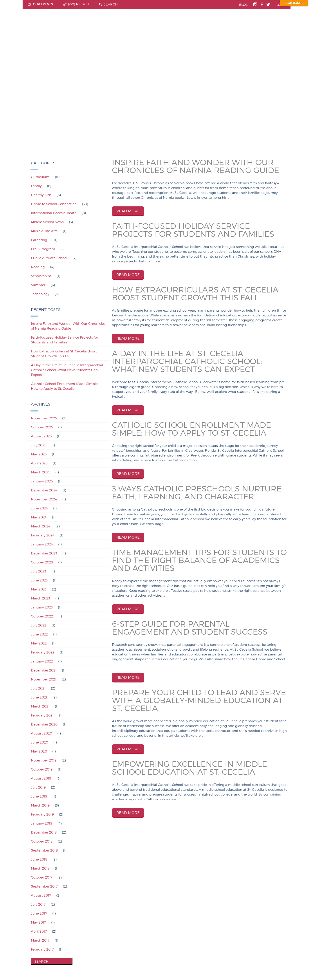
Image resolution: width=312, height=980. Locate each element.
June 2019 (39, 796)
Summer (38, 285)
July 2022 (39, 625)
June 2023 (39, 580)
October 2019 (42, 769)
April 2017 (39, 931)
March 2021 (40, 706)
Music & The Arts (44, 231)
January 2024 (42, 544)
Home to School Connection (54, 204)
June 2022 (39, 634)
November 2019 (44, 760)
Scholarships (41, 276)
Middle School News (47, 222)
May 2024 (39, 517)
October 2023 (42, 562)
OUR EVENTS (43, 4)
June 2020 (40, 742)
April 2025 (39, 463)
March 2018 (40, 868)
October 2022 (42, 616)
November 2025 (44, 418)
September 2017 (44, 886)
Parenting (39, 240)
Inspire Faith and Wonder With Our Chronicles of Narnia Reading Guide (68, 326)
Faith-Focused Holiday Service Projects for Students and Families (65, 340)
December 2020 (44, 724)
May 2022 (39, 643)
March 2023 (41, 598)
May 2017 (38, 922)
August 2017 (41, 895)
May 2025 (39, 454)
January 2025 (42, 481)
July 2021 (38, 688)
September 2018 (44, 850)
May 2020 (39, 751)
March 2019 (40, 805)
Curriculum (40, 177)
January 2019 (42, 823)
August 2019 (41, 778)
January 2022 (42, 661)
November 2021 (44, 679)
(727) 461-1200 (78, 4)
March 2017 (40, 940)
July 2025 (39, 445)
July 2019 (38, 787)
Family (36, 186)
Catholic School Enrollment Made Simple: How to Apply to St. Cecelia (65, 386)
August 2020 (41, 733)
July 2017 (38, 904)
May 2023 (39, 589)
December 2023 (44, 553)
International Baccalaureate (54, 213)
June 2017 (39, 913)
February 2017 (42, 949)
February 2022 (43, 652)
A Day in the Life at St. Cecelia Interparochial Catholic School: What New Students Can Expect (67, 370)
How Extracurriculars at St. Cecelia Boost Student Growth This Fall (64, 354)
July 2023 (39, 571)
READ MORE (128, 211)
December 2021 (44, 670)
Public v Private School (49, 258)
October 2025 (42, 427)
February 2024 (43, 535)
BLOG (243, 5)
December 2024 (44, 490)
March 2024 (41, 526)
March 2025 (41, 472)
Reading (38, 267)
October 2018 (42, 841)
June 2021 (39, 697)
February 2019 (42, 814)
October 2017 (42, 877)
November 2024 (44, 499)
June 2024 (39, 508)
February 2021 (42, 715)
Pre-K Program (43, 249)
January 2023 (42, 607)
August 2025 (41, 436)
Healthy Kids (41, 195)
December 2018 (44, 832)
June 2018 (39, 859)
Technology (40, 294)
